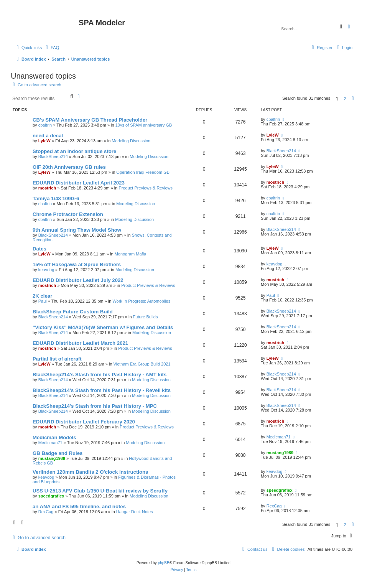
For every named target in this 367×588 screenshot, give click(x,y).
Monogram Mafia (131, 254)
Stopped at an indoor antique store (74, 151)
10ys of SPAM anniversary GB (144, 125)
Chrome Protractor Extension (68, 214)
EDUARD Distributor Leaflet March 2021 (80, 343)
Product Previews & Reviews (146, 188)
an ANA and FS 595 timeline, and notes (79, 506)
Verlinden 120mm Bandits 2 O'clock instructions (90, 472)
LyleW (44, 141)
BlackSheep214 (53, 156)
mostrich (47, 188)
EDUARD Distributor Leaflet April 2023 (79, 183)
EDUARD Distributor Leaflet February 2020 (84, 422)
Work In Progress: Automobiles (141, 301)
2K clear (42, 296)
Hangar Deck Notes (135, 512)
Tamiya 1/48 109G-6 (56, 198)
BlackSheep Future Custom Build (73, 312)
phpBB (164, 563)
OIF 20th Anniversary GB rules (69, 167)
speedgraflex (51, 496)
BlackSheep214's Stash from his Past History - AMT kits (100, 375)
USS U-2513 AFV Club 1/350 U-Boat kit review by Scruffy (100, 491)
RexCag (46, 512)
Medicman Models (54, 437)
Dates (39, 249)
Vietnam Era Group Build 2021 (142, 364)
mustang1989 (52, 458)
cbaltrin (45, 125)
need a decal (48, 136)
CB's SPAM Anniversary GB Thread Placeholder (90, 120)
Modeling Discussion (131, 141)
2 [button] (345, 99)
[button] (353, 99)
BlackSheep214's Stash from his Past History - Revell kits (102, 390)
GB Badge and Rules (58, 453)
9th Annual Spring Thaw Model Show (77, 230)
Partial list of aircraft (57, 359)
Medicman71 (50, 443)
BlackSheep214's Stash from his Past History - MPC (95, 406)
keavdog (46, 270)
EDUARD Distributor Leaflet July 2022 (78, 280)
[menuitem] (51, 48)
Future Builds (146, 317)
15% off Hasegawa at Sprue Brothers (77, 264)
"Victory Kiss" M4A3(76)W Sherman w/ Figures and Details (103, 327)
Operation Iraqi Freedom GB (143, 172)
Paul (43, 301)
